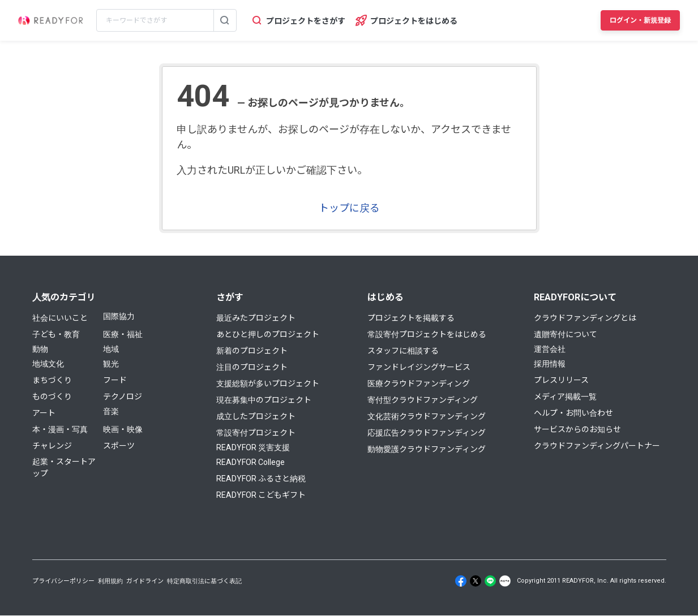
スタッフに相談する (403, 351)
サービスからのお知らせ (577, 429)
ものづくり (52, 397)
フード (115, 380)
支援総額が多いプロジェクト (268, 384)
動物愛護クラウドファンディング (427, 449)
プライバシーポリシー (63, 581)
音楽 (111, 411)
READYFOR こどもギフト (261, 495)
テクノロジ (123, 397)
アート (44, 413)
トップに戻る (349, 208)
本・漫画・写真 (60, 429)
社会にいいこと (60, 318)
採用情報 (550, 364)
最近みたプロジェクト (256, 318)
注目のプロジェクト (252, 367)
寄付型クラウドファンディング (423, 400)
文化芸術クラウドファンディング (427, 416)
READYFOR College (250, 462)
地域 (111, 349)
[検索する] (225, 20)
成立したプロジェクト (256, 416)
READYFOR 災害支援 (253, 447)
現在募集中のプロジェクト (264, 400)
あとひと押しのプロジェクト (268, 334)
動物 (40, 349)
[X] (476, 581)
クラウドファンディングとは (585, 318)
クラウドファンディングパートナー (597, 446)
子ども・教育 (56, 334)
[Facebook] (461, 581)
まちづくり (52, 380)
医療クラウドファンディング (419, 384)
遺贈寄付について (566, 334)
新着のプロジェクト (252, 351)
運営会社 (550, 349)
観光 (111, 364)
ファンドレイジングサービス (419, 367)
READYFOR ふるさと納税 (261, 479)
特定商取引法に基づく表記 (204, 581)
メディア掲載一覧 (565, 397)
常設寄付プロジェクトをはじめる (427, 334)
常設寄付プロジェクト (256, 433)
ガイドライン (145, 581)
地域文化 (48, 364)
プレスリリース (561, 380)
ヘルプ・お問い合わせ (573, 413)
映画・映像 (123, 429)
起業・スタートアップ (64, 468)
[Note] (505, 581)
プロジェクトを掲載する (411, 318)
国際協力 (119, 316)
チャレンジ (52, 446)
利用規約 (110, 581)
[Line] (490, 581)
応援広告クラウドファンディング (427, 433)
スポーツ (119, 446)
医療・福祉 (123, 334)
